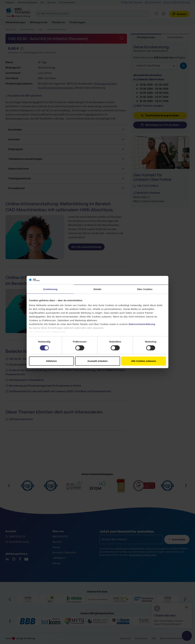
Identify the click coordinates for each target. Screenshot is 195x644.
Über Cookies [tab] (145, 289)
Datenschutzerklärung (142, 324)
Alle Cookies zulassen (144, 361)
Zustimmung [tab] (50, 289)
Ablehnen (51, 361)
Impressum (59, 332)
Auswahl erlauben (97, 361)
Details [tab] (97, 289)
